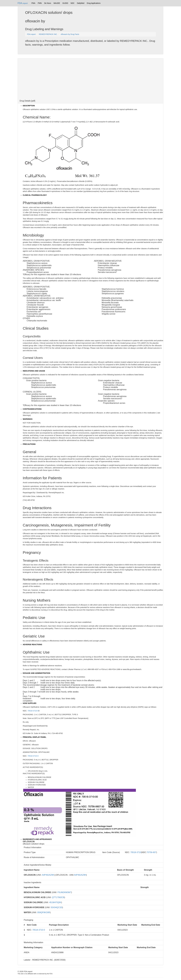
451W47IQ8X (55, 902)
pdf (33, 101)
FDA (23, 3)
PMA (33, 3)
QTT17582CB (58, 897)
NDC (73, 3)
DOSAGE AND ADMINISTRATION (36, 673)
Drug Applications (94, 3)
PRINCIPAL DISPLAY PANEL (35, 737)
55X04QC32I (56, 907)
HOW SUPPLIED (30, 703)
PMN (40, 3)
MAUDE (57, 3)
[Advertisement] (90, 78)
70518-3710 (136, 852)
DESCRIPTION (29, 106)
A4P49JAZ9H (48, 875)
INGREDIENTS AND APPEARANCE (37, 839)
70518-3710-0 (33, 711)
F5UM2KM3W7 (64, 892)
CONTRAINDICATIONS (32, 409)
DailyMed (81, 3)
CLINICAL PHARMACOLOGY (35, 195)
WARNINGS (28, 419)
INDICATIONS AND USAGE (34, 371)
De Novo (48, 3)
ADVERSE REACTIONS (32, 645)
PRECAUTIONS (29, 444)
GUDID (65, 3)
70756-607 (152, 852)
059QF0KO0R (44, 912)
